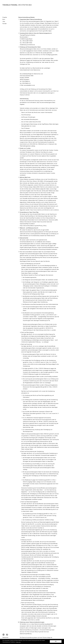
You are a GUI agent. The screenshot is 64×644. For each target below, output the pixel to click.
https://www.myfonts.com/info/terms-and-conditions (44, 210)
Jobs (4, 22)
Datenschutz (5, 638)
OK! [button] (56, 642)
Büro (4, 19)
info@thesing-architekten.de (27, 45)
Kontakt (5, 24)
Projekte (5, 17)
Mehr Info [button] (18, 642)
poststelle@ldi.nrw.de (29, 85)
